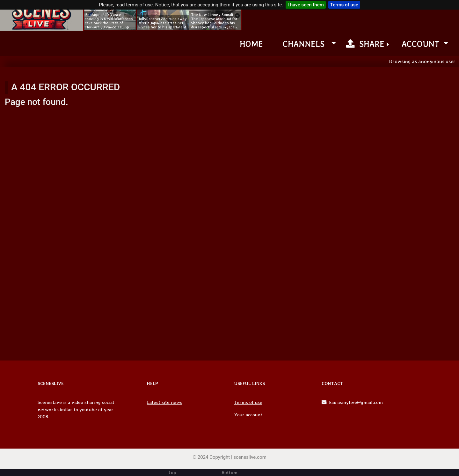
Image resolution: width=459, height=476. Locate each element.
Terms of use (344, 5)
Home (251, 44)
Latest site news (165, 402)
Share (365, 44)
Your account (248, 415)
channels (306, 44)
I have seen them (306, 5)
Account (422, 44)
